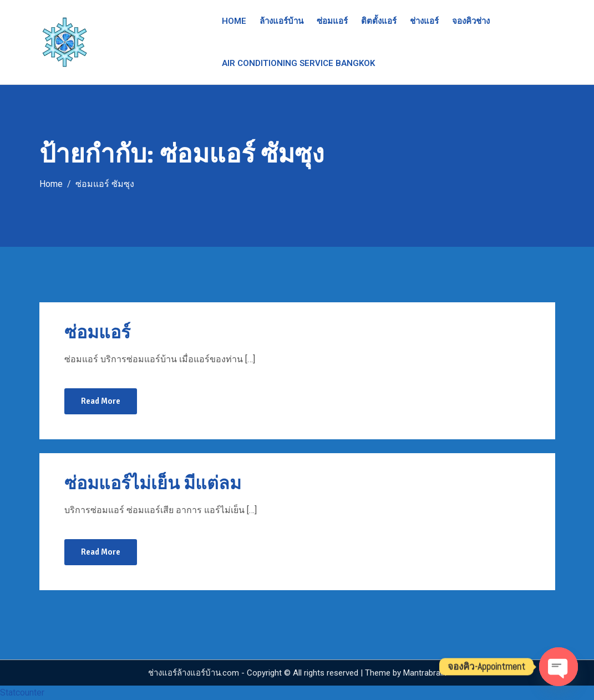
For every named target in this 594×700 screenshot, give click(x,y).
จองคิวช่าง (471, 21)
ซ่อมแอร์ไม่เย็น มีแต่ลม (153, 483)
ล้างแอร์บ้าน (281, 21)
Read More (101, 401)
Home (234, 21)
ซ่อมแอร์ (332, 21)
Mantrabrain (425, 673)
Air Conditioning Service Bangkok (298, 63)
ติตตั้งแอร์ (379, 21)
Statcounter (22, 693)
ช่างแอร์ (424, 21)
